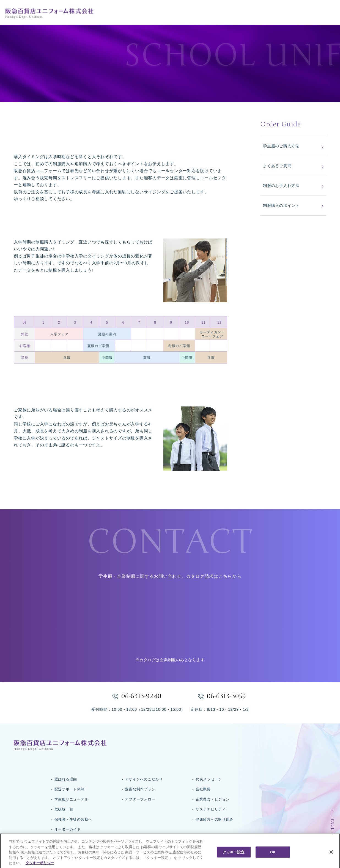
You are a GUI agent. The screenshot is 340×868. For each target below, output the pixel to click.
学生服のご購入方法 (281, 146)
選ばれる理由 (66, 779)
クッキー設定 (234, 860)
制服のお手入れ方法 (281, 186)
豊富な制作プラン (140, 789)
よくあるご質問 (277, 166)
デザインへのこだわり (144, 779)
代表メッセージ (209, 779)
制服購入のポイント (281, 205)
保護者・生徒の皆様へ (73, 819)
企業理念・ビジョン (213, 799)
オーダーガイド (68, 829)
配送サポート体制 (70, 789)
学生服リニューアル (72, 799)
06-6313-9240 (141, 696)
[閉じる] (331, 860)
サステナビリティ (211, 809)
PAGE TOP (332, 829)
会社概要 (203, 789)
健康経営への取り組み (215, 819)
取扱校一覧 (64, 809)
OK (273, 860)
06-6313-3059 (226, 696)
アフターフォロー (140, 799)
